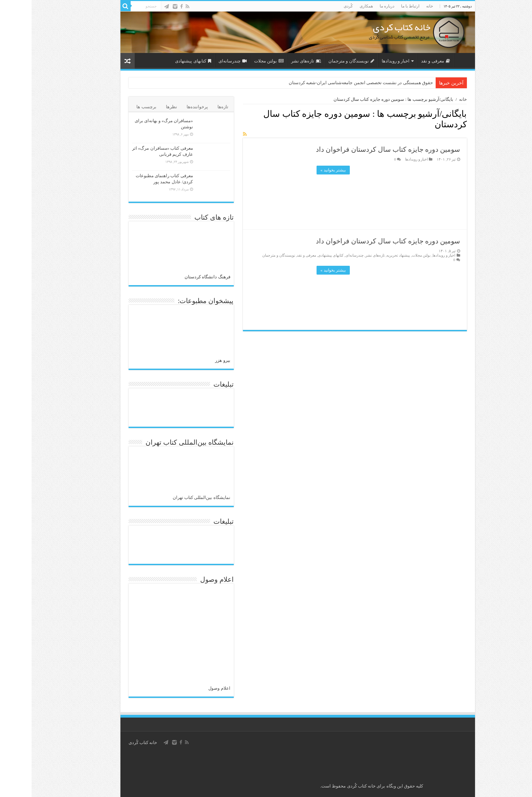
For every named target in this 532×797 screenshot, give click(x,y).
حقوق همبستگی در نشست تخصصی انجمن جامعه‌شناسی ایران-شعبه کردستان (329, 83)
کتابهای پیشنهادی (161, 61)
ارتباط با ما (379, 6)
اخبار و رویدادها (366, 61)
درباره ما (355, 6)
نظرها (140, 107)
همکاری (335, 6)
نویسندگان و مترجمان (320, 61)
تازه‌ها (191, 107)
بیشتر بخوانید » (302, 170)
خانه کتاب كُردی (111, 743)
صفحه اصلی (431, 60)
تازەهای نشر (274, 61)
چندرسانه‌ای (201, 61)
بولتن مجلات (237, 61)
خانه (398, 6)
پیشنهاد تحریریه (367, 255)
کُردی (317, 6)
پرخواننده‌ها (166, 107)
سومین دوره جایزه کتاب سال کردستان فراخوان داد (356, 149)
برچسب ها (115, 107)
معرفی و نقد (404, 61)
